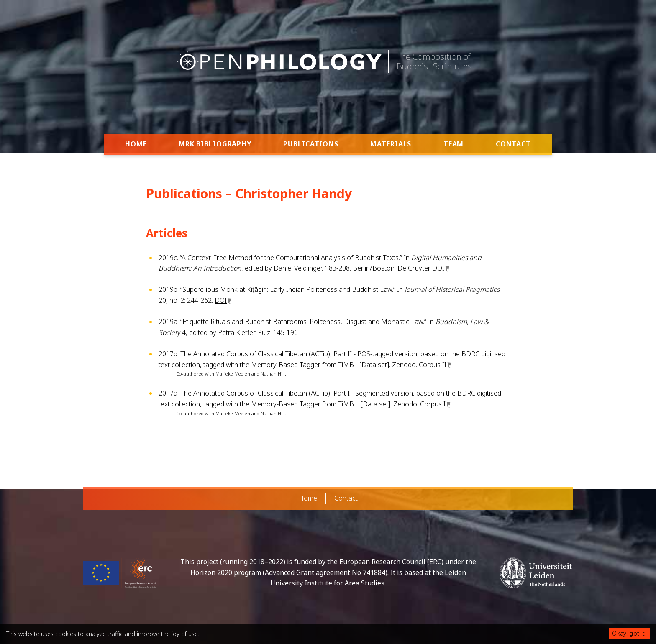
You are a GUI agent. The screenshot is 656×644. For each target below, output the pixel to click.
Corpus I (433, 404)
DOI (438, 268)
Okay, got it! (629, 633)
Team (454, 144)
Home (136, 144)
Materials (391, 144)
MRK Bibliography (215, 144)
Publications (311, 144)
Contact (513, 144)
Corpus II (433, 365)
